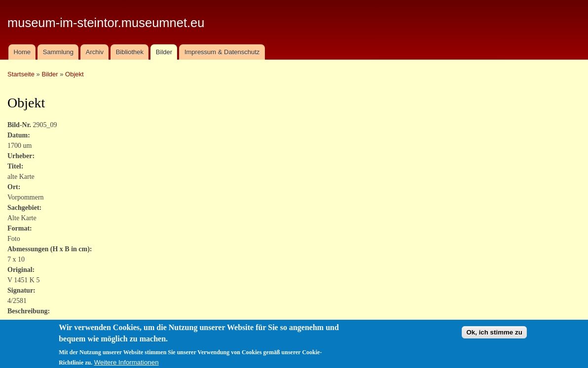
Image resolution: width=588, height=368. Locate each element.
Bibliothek (130, 52)
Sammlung (58, 52)
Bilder (164, 52)
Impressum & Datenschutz (222, 52)
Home (22, 52)
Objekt (74, 74)
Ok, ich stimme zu (494, 335)
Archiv (95, 52)
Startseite (21, 74)
